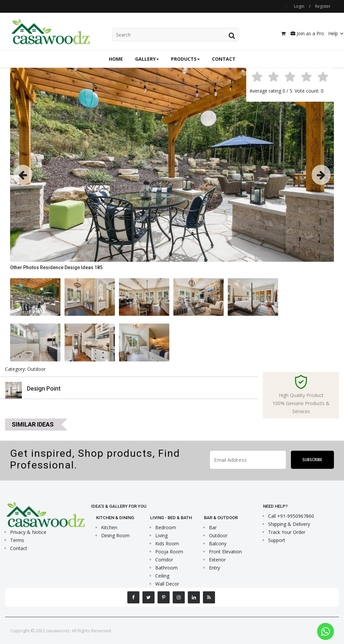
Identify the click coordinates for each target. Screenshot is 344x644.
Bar (213, 527)
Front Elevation (225, 552)
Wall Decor (167, 584)
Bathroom (166, 568)
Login (299, 6)
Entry (214, 568)
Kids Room (167, 543)
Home (116, 59)
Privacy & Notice (28, 532)
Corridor (164, 560)
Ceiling (162, 576)
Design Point (44, 388)
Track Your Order (287, 532)
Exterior (217, 560)
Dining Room (115, 535)
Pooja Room (169, 552)
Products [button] (185, 59)
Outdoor (218, 535)
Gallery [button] (147, 59)
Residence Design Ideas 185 (71, 267)
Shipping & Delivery (289, 524)
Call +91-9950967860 (291, 516)
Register (323, 6)
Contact (224, 59)
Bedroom (166, 527)
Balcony (218, 543)
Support (277, 540)
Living (161, 535)
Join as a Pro (307, 33)
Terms (17, 540)
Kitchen (109, 527)
